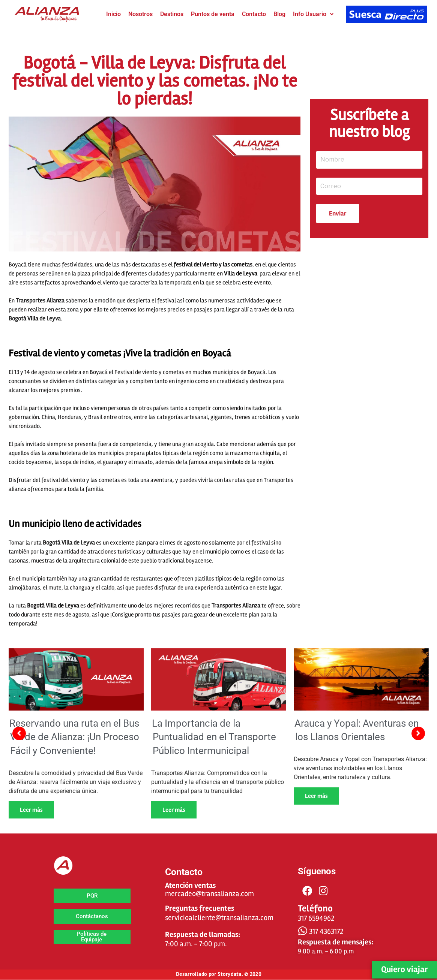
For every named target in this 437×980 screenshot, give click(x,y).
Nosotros (140, 14)
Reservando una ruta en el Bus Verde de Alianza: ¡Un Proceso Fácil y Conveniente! (74, 737)
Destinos (172, 14)
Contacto (254, 14)
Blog (279, 14)
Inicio (113, 14)
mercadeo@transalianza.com (209, 894)
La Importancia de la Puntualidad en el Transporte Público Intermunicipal (214, 737)
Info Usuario (313, 14)
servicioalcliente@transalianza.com (219, 918)
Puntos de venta (213, 14)
